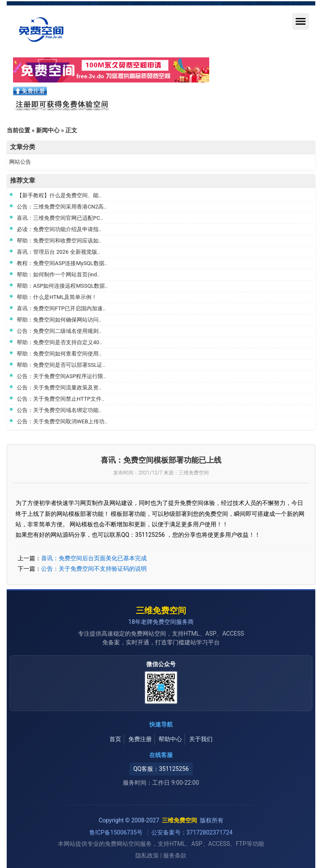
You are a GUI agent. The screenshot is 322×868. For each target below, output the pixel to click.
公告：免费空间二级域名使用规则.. (59, 331)
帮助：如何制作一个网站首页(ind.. (58, 274)
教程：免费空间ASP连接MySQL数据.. (62, 263)
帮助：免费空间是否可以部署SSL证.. (61, 365)
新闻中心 (48, 130)
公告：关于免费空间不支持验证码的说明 (94, 569)
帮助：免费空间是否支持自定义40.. (59, 342)
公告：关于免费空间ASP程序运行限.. (61, 376)
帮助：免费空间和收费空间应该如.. (59, 241)
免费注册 (140, 739)
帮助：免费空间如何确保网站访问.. (59, 320)
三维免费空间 (161, 610)
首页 (115, 739)
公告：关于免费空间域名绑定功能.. (59, 410)
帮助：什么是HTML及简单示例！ (57, 297)
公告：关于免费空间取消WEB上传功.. (62, 421)
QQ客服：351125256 (161, 769)
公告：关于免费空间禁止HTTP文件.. (61, 399)
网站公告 (20, 162)
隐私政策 (147, 856)
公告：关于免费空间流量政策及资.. (59, 388)
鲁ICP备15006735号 (117, 832)
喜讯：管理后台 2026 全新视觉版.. (58, 252)
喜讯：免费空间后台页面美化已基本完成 (94, 558)
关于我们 (201, 739)
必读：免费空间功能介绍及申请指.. (59, 229)
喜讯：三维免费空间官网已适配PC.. (60, 218)
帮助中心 (170, 739)
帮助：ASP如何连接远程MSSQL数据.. (62, 286)
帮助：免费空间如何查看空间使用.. (59, 354)
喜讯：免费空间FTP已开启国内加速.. (61, 308)
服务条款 (175, 856)
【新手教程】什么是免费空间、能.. (59, 195)
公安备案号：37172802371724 (192, 832)
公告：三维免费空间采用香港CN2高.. (62, 207)
